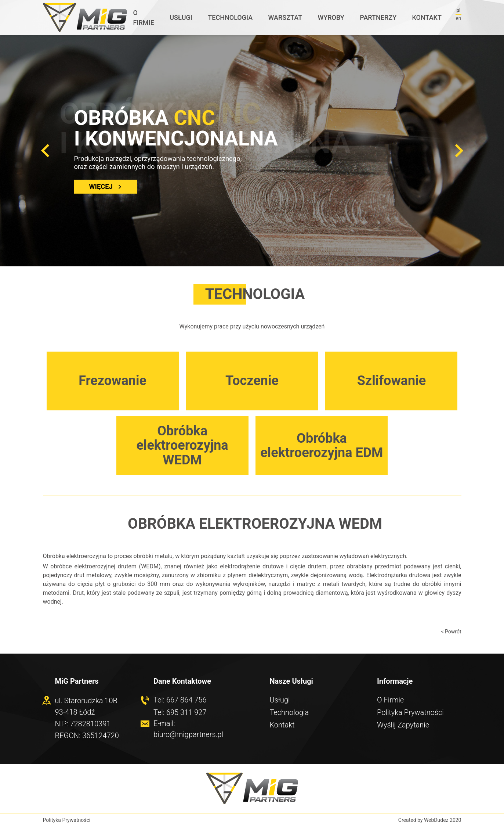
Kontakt (427, 17)
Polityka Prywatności (410, 712)
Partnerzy (378, 17)
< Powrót (451, 632)
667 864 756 (186, 700)
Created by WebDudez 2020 (430, 820)
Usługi (181, 17)
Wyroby (331, 17)
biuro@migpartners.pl (188, 734)
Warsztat (285, 17)
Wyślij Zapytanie (403, 725)
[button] (45, 151)
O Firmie (143, 18)
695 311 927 (186, 712)
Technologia (230, 17)
